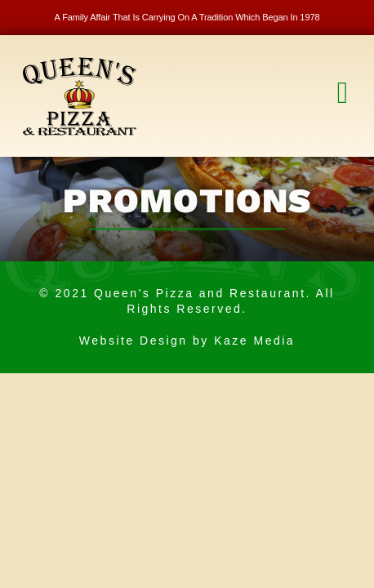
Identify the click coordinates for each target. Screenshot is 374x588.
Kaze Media (254, 341)
